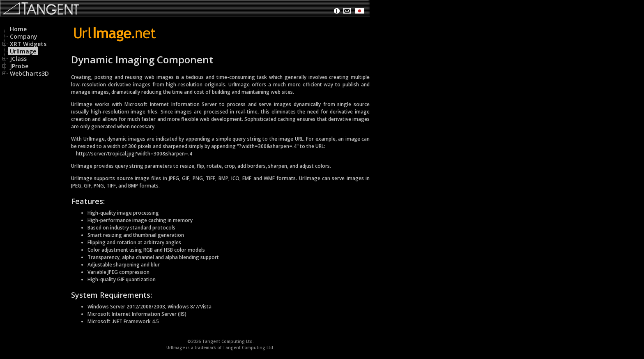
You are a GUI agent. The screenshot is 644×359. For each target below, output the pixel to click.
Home (18, 29)
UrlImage (23, 51)
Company (24, 36)
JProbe (16, 66)
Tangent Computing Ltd (227, 341)
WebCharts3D (26, 73)
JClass (15, 59)
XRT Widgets (25, 44)
